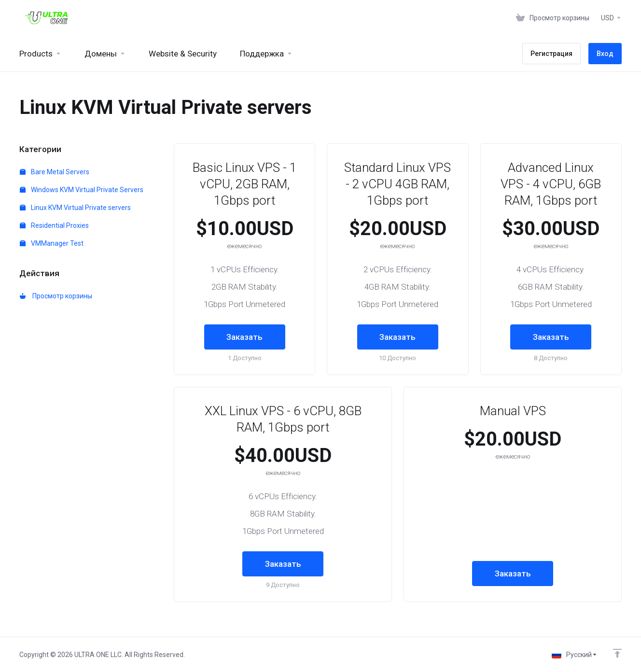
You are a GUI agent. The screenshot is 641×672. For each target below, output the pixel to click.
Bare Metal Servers (55, 172)
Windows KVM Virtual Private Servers (82, 190)
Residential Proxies (54, 225)
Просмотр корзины (56, 296)
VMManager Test (52, 243)
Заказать (244, 337)
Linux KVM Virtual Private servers (75, 208)
